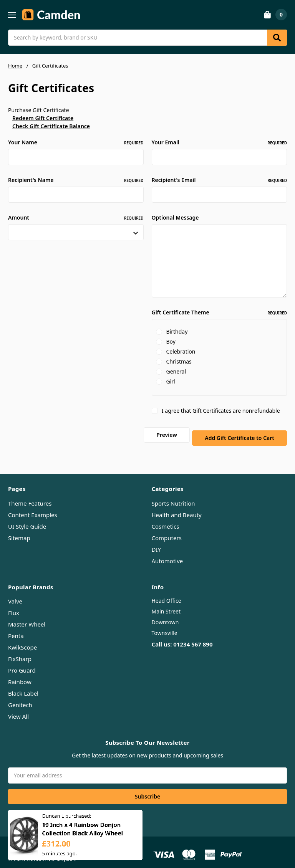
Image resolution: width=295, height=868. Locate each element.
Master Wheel (27, 617)
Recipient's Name (76, 180)
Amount (76, 217)
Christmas (179, 361)
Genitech (20, 698)
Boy (171, 341)
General (176, 371)
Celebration (181, 351)
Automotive (167, 554)
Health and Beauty (177, 508)
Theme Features (30, 496)
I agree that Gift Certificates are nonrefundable (221, 411)
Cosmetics (166, 519)
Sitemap (19, 531)
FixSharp (20, 652)
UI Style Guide (27, 519)
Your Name (76, 142)
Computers (167, 531)
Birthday (177, 331)
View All (18, 709)
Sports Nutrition (173, 496)
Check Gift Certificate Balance (51, 126)
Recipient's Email (220, 180)
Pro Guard (22, 663)
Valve (15, 594)
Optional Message (175, 217)
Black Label (23, 686)
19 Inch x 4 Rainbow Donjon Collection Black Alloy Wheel (82, 833)
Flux (14, 606)
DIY (157, 542)
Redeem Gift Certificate (43, 118)
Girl (170, 381)
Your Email (220, 142)
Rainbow (20, 675)
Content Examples (33, 508)
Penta (16, 629)
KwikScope (22, 640)
